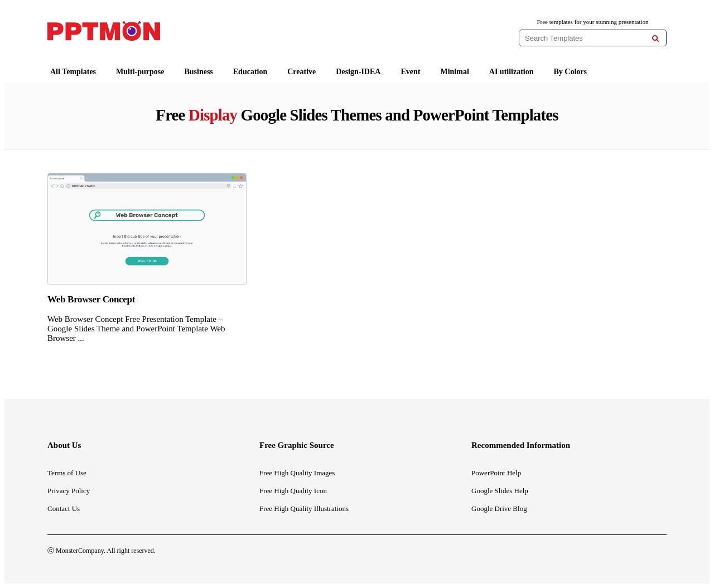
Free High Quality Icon (293, 491)
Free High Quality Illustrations (304, 509)
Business (198, 72)
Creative (301, 72)
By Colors (571, 72)
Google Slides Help (500, 491)
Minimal (454, 72)
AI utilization (512, 72)
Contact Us (64, 509)
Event (410, 72)
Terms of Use (67, 473)
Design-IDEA (358, 72)
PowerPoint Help (496, 473)
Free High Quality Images (297, 473)
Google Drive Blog (499, 509)
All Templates (73, 72)
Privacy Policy (69, 491)
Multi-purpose (140, 72)
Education (250, 72)
